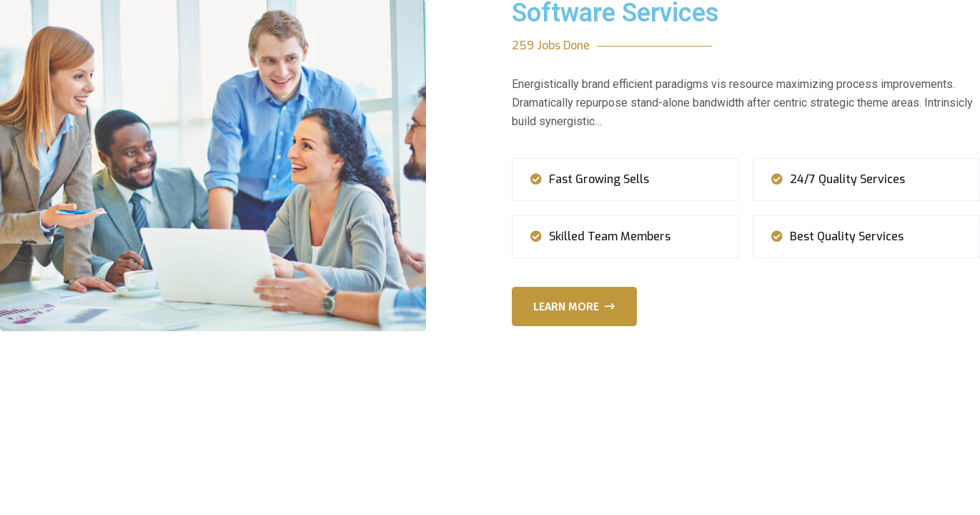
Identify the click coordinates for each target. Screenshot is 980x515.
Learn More (574, 306)
